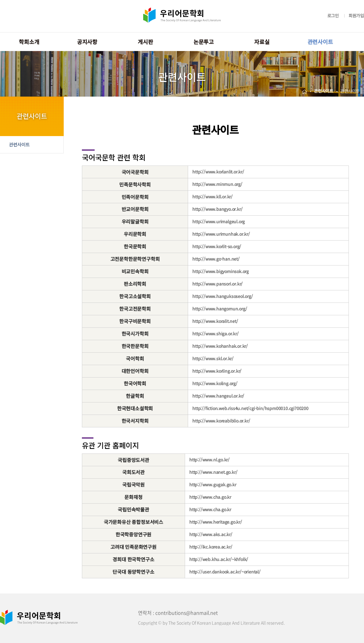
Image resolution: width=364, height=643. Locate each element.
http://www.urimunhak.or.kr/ (221, 234)
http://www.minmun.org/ (217, 184)
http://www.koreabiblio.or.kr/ (221, 421)
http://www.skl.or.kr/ (213, 358)
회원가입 (356, 15)
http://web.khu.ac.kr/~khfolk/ (219, 559)
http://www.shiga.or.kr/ (215, 333)
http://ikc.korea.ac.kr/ (211, 547)
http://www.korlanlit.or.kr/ (218, 172)
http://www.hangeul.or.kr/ (218, 396)
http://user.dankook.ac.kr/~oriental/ (225, 572)
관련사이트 (320, 42)
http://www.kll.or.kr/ (212, 197)
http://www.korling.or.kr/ (217, 371)
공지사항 (87, 42)
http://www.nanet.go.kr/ (213, 472)
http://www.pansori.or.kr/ (217, 284)
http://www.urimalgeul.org (219, 221)
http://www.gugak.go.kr (213, 484)
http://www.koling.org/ (215, 383)
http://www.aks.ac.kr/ (211, 534)
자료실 (262, 42)
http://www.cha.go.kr (210, 497)
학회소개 (29, 42)
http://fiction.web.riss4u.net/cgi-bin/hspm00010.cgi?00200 (250, 408)
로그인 (333, 15)
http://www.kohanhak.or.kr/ (220, 346)
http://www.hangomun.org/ (220, 309)
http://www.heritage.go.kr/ (216, 522)
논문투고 (204, 42)
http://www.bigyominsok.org (221, 271)
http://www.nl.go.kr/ (209, 460)
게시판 (145, 42)
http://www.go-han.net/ (216, 259)
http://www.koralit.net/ (215, 321)
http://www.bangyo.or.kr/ (217, 209)
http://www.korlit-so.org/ (217, 246)
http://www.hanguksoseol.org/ (222, 296)
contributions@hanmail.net (187, 613)
